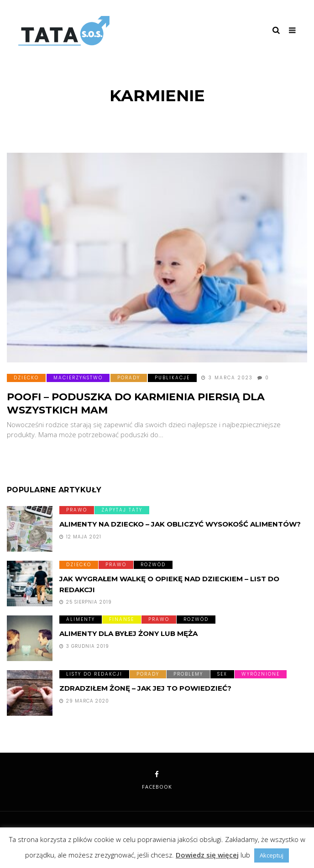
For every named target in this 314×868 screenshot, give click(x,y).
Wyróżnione (261, 674)
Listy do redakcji (94, 674)
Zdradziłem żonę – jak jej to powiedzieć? (145, 688)
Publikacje (172, 378)
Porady (129, 378)
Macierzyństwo (78, 378)
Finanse (122, 619)
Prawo (77, 510)
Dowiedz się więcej (207, 855)
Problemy (188, 674)
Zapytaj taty (122, 510)
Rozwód (153, 565)
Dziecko (26, 378)
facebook (157, 780)
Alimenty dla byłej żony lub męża (128, 633)
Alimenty (81, 619)
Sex (222, 674)
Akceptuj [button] (272, 855)
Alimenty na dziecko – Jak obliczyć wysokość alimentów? (180, 524)
